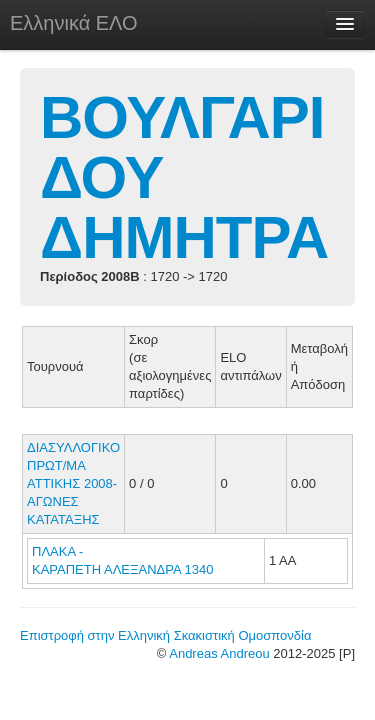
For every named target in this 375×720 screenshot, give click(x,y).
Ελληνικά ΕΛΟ (74, 23)
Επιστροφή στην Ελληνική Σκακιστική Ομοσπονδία (165, 635)
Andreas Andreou (219, 653)
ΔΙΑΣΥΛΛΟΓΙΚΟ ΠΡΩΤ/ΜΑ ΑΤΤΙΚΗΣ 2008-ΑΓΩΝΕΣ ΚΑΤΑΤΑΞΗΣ (73, 483)
